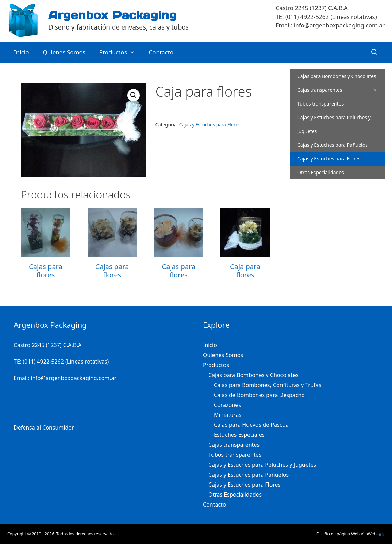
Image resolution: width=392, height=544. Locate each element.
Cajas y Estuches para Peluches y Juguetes (334, 124)
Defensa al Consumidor (44, 428)
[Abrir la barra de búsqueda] (374, 52)
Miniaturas (228, 415)
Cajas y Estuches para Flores (210, 125)
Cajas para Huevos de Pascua (251, 425)
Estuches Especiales (239, 435)
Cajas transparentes (320, 90)
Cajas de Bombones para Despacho (259, 395)
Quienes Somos (64, 52)
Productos (121, 52)
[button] (134, 95)
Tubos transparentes (320, 104)
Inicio (22, 52)
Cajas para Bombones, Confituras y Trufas (268, 385)
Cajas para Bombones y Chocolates (341, 78)
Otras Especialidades (321, 172)
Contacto (161, 52)
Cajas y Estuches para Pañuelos (332, 145)
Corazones (227, 405)
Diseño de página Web (338, 534)
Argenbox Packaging (113, 15)
